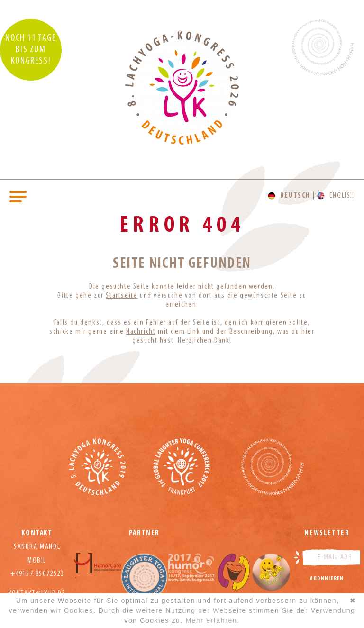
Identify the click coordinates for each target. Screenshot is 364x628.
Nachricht (141, 332)
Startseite (122, 296)
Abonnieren (327, 579)
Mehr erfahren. (212, 620)
